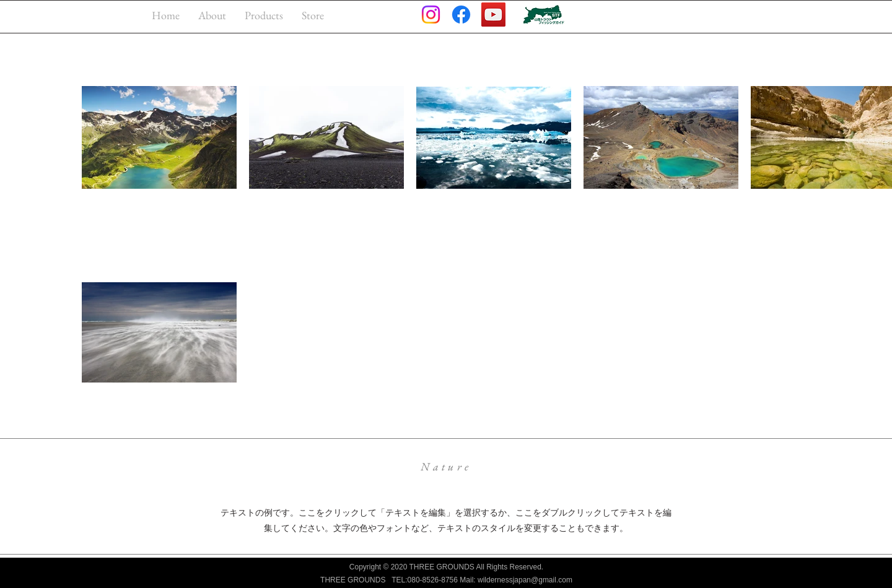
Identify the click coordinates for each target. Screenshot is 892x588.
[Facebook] (461, 15)
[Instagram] (431, 15)
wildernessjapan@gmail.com (525, 580)
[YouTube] (493, 15)
